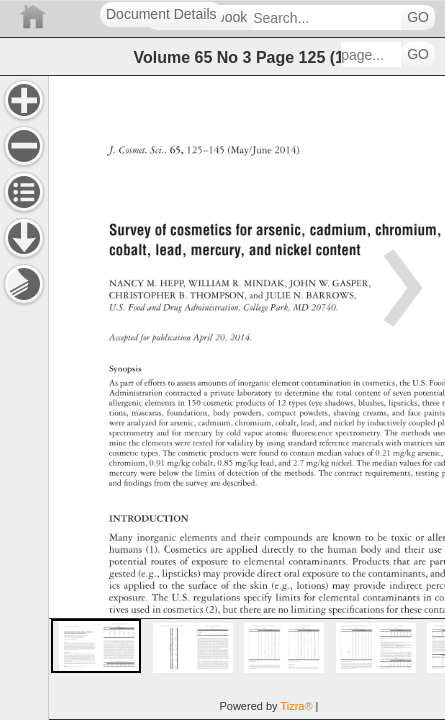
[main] (246, 397)
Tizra (296, 706)
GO (418, 17)
